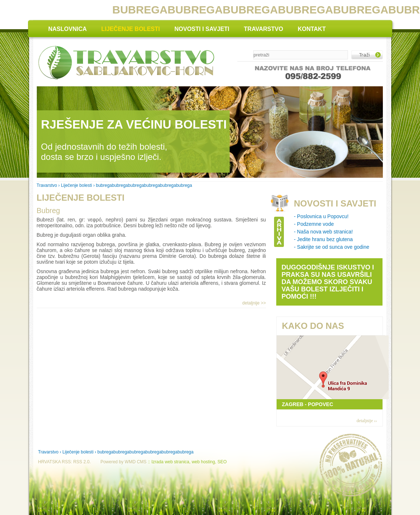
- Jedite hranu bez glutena (324, 239)
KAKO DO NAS (313, 326)
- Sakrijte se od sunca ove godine (332, 247)
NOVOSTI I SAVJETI (202, 29)
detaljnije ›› (367, 421)
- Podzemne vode (314, 224)
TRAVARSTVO (264, 29)
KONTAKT (312, 29)
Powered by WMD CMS (124, 462)
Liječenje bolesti (76, 185)
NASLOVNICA (68, 29)
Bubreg (49, 211)
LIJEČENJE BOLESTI (130, 29)
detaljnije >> (254, 303)
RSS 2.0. (82, 462)
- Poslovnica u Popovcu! (321, 216)
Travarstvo (47, 185)
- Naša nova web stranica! (324, 232)
